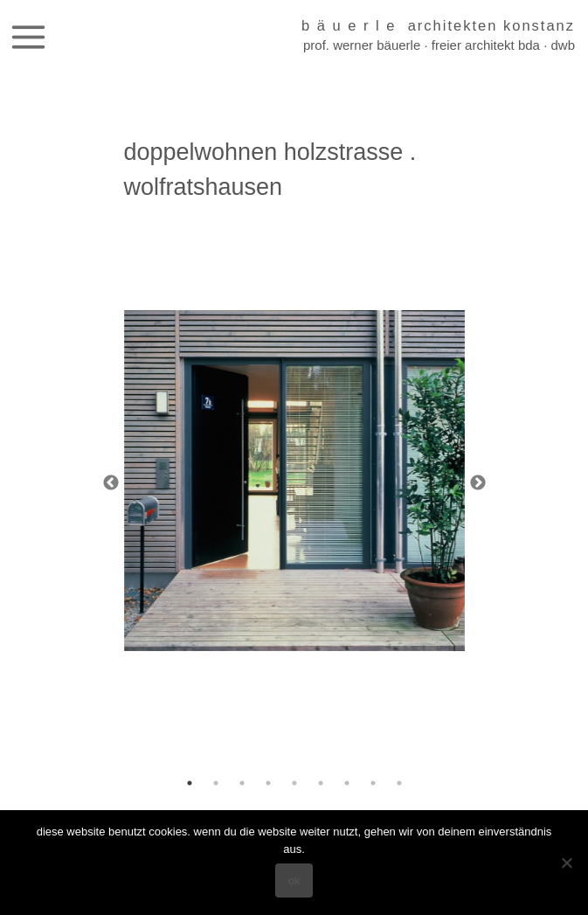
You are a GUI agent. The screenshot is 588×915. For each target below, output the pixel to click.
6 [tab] (321, 783)
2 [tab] (216, 783)
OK (294, 880)
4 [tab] (268, 783)
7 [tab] (347, 783)
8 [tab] (373, 783)
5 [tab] (294, 783)
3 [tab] (242, 783)
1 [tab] (190, 783)
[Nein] (566, 863)
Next (478, 483)
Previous (111, 483)
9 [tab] (399, 783)
